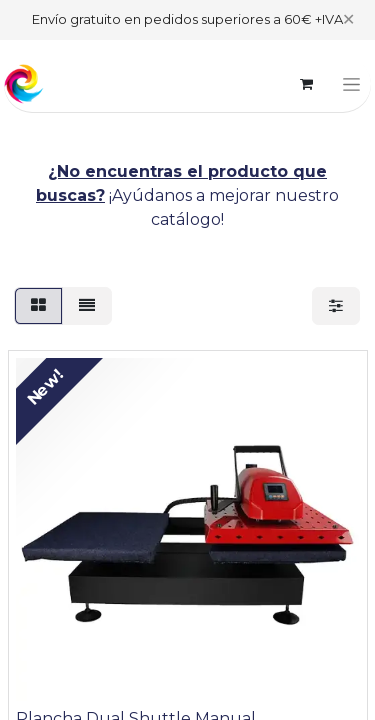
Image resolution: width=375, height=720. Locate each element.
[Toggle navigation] (351, 84)
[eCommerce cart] (306, 84)
